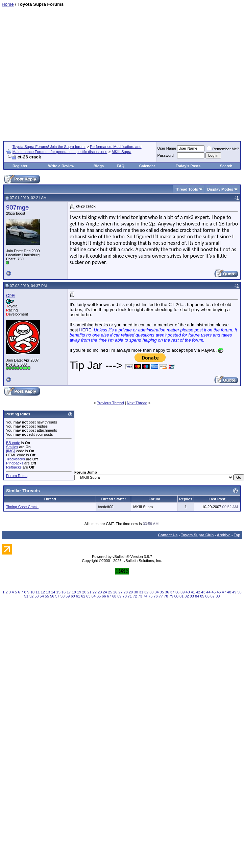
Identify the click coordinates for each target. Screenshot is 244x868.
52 (31, 596)
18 (74, 592)
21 (89, 592)
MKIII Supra (122, 152)
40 (188, 592)
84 (197, 596)
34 (156, 592)
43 (203, 592)
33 (151, 592)
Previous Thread (110, 403)
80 (176, 596)
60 (73, 596)
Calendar (147, 166)
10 (32, 592)
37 (172, 592)
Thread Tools (187, 189)
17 (69, 592)
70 (125, 596)
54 (42, 596)
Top (237, 535)
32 (146, 592)
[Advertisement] (65, 71)
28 (126, 592)
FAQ (120, 166)
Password (166, 155)
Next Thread (137, 403)
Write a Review (61, 166)
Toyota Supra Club (197, 535)
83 (192, 596)
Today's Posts (188, 166)
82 (187, 596)
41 (193, 592)
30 (136, 592)
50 (239, 592)
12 (43, 592)
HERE (85, 330)
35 (162, 592)
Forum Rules (17, 476)
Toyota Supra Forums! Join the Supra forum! (49, 147)
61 (78, 596)
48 (229, 592)
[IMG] (11, 451)
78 (166, 596)
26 (115, 592)
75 (150, 596)
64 (94, 596)
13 (48, 592)
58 (63, 596)
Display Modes (220, 189)
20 (84, 592)
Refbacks (14, 467)
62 (83, 596)
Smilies (12, 447)
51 (26, 596)
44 (209, 592)
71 (130, 596)
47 (224, 592)
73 (140, 596)
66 (104, 596)
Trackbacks (16, 459)
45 (214, 592)
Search (226, 166)
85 (202, 596)
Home (8, 4)
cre (10, 295)
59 (68, 596)
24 (105, 592)
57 (57, 596)
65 (99, 596)
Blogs (99, 166)
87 (213, 596)
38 (177, 592)
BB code (13, 443)
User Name (167, 148)
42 (198, 592)
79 (171, 596)
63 (88, 596)
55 (47, 596)
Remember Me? (223, 149)
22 (95, 592)
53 (36, 596)
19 (79, 592)
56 (52, 596)
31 (141, 592)
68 (114, 596)
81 (181, 596)
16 (64, 592)
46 (219, 592)
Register (20, 166)
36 (167, 592)
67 (109, 596)
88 (218, 596)
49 (234, 592)
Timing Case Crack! (22, 507)
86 (208, 596)
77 (161, 596)
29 (131, 592)
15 (58, 592)
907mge (17, 207)
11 (38, 592)
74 (145, 596)
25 (110, 592)
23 (100, 592)
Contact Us (168, 535)
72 (135, 596)
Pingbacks (15, 463)
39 (182, 592)
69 (119, 596)
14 (53, 592)
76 (155, 596)
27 (120, 592)
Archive (224, 535)
